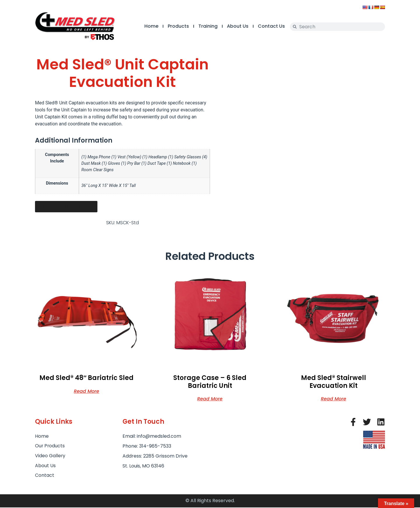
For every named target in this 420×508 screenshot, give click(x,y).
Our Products (50, 446)
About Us (233, 26)
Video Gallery (50, 456)
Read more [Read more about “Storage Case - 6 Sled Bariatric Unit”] (210, 399)
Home (147, 26)
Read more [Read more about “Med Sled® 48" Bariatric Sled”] (86, 391)
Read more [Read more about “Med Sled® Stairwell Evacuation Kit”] (334, 399)
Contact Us (267, 26)
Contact (45, 476)
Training (204, 26)
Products (174, 26)
